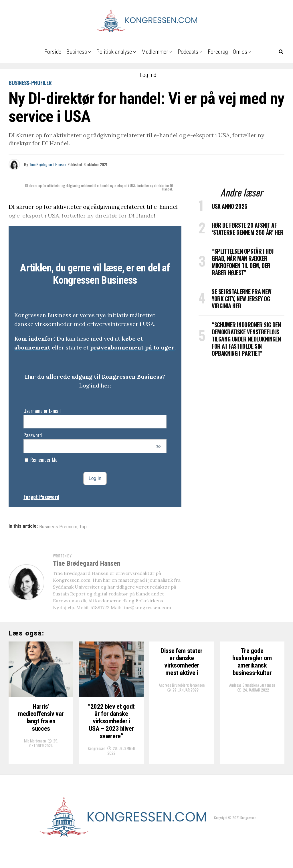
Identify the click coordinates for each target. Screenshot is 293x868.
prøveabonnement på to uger (132, 347)
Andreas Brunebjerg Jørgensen (182, 686)
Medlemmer (155, 52)
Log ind (148, 75)
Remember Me (41, 460)
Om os (240, 52)
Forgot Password (41, 497)
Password (33, 435)
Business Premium (58, 527)
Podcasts (188, 52)
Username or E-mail (42, 411)
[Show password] (158, 446)
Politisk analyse (114, 52)
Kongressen (97, 766)
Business (77, 52)
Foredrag (218, 52)
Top (83, 527)
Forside (53, 52)
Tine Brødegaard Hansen (48, 164)
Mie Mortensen (35, 751)
